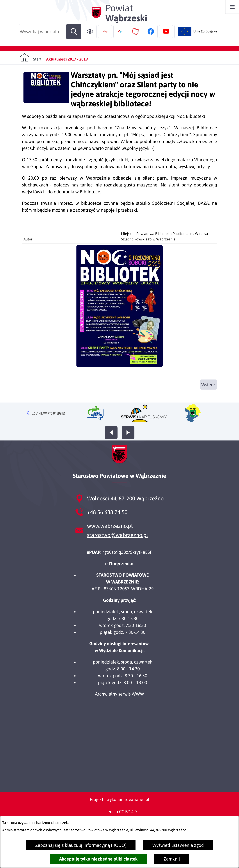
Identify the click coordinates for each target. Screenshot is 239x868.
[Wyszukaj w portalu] (50, 32)
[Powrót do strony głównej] (31, 57)
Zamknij (172, 859)
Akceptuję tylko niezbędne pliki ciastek (98, 859)
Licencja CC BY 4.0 (120, 812)
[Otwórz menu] (232, 7)
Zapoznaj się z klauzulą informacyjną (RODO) (81, 845)
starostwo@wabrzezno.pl (118, 535)
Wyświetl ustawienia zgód (178, 845)
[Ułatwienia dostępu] (90, 32)
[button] (120, 365)
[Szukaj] (74, 32)
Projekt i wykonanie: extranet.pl (120, 799)
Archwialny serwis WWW (120, 694)
